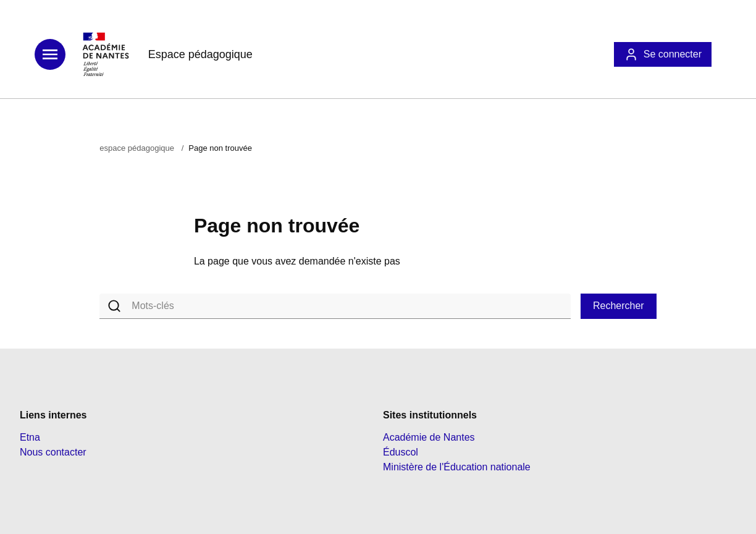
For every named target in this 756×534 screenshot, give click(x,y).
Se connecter (663, 54)
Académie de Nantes (429, 437)
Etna (30, 437)
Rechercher (619, 306)
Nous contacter (53, 452)
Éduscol (401, 452)
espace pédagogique (137, 148)
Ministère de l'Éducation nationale (457, 467)
